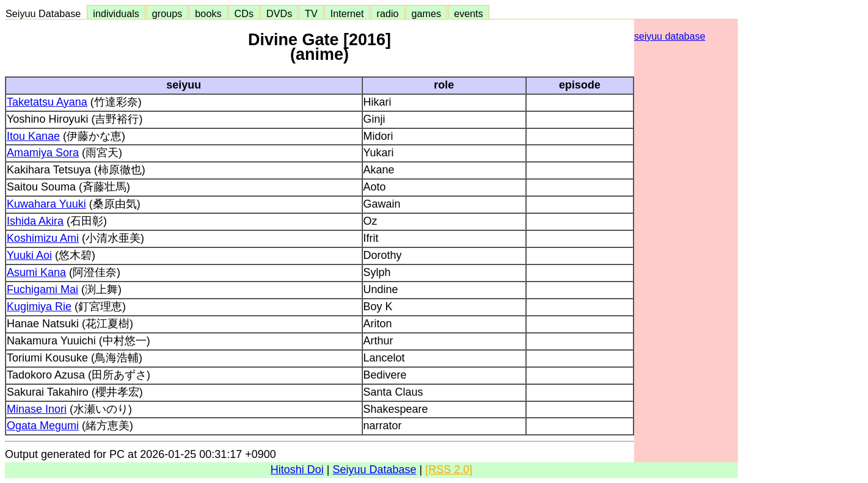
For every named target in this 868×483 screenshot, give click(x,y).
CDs (244, 13)
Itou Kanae (33, 136)
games (427, 13)
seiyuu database (670, 36)
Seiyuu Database (46, 13)
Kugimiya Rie (39, 307)
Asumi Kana (36, 272)
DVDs (279, 13)
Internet (347, 13)
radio (388, 13)
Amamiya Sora (43, 153)
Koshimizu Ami (43, 238)
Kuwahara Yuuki (46, 204)
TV (311, 13)
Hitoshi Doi (297, 470)
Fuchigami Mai (42, 289)
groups (167, 13)
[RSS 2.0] (449, 470)
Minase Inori (37, 409)
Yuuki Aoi (29, 255)
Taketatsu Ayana (47, 102)
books (208, 13)
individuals (116, 13)
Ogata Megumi (43, 426)
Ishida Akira (35, 221)
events (469, 13)
